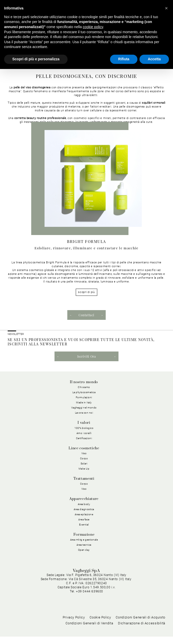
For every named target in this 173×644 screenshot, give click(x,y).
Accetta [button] (154, 59)
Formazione (84, 535)
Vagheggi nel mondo (84, 408)
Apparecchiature (84, 499)
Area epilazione (84, 514)
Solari (84, 464)
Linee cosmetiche (84, 448)
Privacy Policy (74, 625)
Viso (84, 453)
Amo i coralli (84, 433)
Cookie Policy (100, 625)
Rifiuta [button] (124, 59)
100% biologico (84, 428)
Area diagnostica (84, 509)
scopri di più (86, 292)
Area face (84, 519)
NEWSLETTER (16, 334)
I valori (84, 423)
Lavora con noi (84, 413)
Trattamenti (84, 479)
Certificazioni (84, 438)
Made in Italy (84, 402)
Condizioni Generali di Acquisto (140, 625)
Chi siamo (84, 387)
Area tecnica (84, 545)
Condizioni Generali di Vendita (89, 631)
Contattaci (86, 315)
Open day (84, 550)
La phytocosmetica (84, 392)
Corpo (84, 458)
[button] (166, 8)
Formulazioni (84, 397)
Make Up (84, 469)
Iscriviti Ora (87, 356)
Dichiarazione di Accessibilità (142, 631)
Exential (84, 525)
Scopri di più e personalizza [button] (36, 59)
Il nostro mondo (84, 382)
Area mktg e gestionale (84, 540)
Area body (84, 504)
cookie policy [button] (93, 27)
